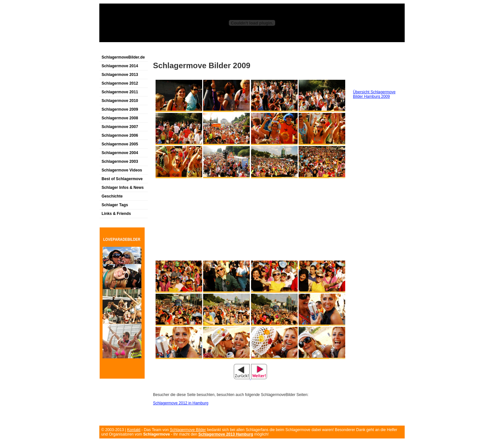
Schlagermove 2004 (120, 153)
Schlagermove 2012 (120, 83)
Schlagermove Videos (122, 170)
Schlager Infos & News (123, 188)
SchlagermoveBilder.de (123, 57)
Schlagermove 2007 (120, 127)
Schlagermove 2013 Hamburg (226, 434)
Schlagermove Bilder (188, 430)
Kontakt (134, 430)
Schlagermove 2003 (120, 161)
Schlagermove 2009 (120, 109)
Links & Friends (116, 214)
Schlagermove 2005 (120, 144)
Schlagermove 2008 (120, 118)
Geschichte (112, 196)
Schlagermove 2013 (120, 75)
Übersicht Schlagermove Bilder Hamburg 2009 (374, 94)
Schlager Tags (115, 205)
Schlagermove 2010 (120, 101)
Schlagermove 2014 (120, 66)
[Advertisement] (175, 49)
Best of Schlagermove (122, 179)
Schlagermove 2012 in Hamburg (181, 403)
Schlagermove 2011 (120, 92)
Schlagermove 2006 (120, 135)
